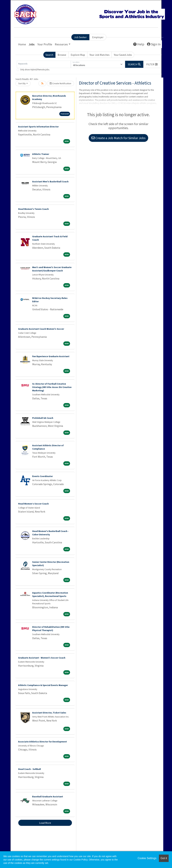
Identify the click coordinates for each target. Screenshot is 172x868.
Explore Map (78, 55)
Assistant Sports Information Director (38, 127)
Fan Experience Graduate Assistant (51, 356)
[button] (152, 64)
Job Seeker (80, 37)
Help (139, 44)
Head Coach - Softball (29, 769)
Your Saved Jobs (123, 55)
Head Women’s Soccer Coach (33, 504)
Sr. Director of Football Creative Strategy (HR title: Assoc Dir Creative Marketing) (52, 387)
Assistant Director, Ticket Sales (49, 713)
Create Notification (60, 83)
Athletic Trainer (41, 154)
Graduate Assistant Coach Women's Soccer (41, 329)
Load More (45, 823)
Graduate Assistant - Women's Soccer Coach (42, 658)
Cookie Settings (147, 858)
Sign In (154, 44)
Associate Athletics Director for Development (42, 742)
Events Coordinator (42, 476)
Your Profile (45, 44)
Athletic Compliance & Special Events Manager (43, 685)
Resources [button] (61, 44)
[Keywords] (44, 64)
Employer (98, 37)
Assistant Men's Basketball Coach (50, 182)
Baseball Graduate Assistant (48, 797)
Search (49, 55)
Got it (164, 858)
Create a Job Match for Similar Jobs (118, 138)
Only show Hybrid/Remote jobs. (35, 70)
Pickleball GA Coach (43, 418)
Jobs (32, 44)
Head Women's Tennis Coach (33, 209)
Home (22, 44)
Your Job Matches (100, 55)
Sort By (22, 83)
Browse (62, 55)
